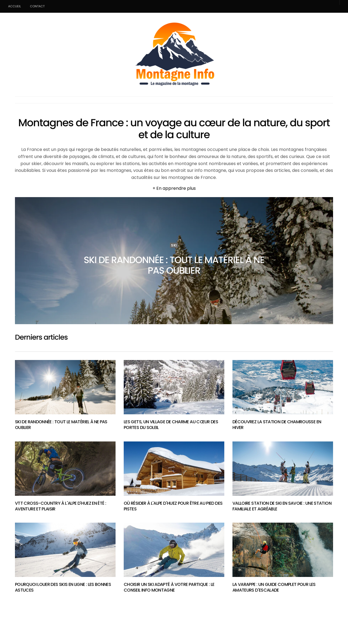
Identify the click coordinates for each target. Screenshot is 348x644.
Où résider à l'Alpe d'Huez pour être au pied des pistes (173, 506)
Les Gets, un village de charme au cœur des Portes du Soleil (171, 425)
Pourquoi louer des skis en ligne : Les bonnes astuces (63, 587)
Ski (174, 245)
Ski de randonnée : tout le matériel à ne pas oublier (174, 265)
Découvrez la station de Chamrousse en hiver (277, 425)
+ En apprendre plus (174, 188)
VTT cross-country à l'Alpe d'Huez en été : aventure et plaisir (60, 506)
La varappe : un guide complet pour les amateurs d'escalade (274, 587)
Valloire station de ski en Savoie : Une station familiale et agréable (282, 506)
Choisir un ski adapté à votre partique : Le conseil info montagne (169, 587)
